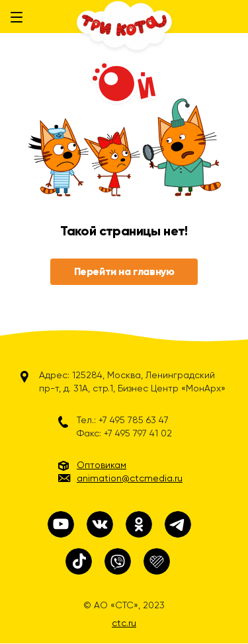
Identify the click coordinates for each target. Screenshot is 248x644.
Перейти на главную (124, 271)
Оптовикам (102, 465)
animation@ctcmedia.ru (130, 478)
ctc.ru (124, 623)
